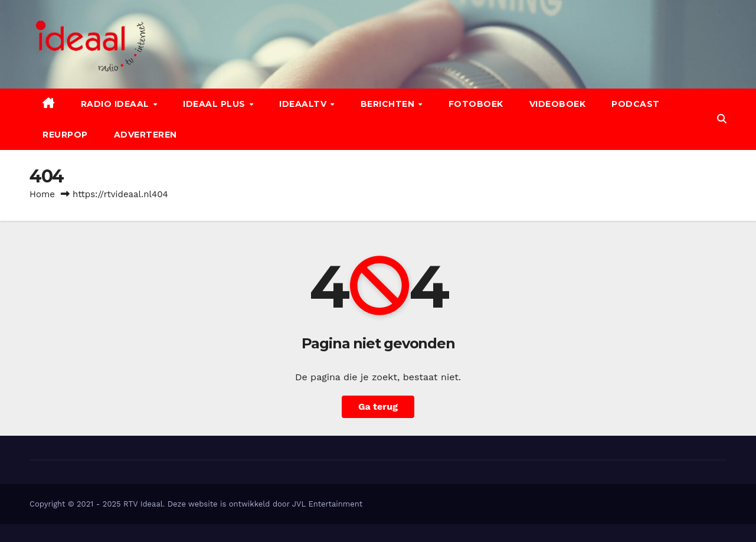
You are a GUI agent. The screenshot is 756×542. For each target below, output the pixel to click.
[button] (722, 119)
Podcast (636, 104)
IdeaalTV (304, 104)
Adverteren (145, 135)
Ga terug (378, 407)
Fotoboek (476, 104)
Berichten (389, 104)
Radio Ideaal (117, 104)
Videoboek (558, 104)
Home (42, 194)
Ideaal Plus (215, 104)
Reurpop (65, 135)
